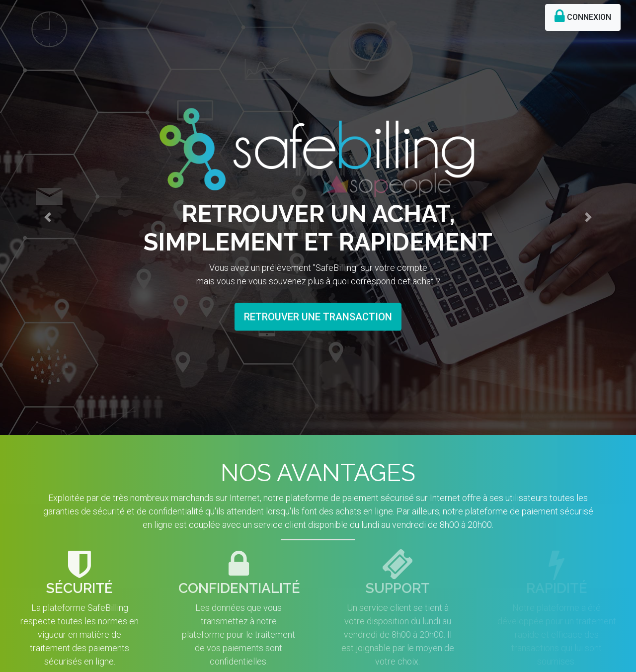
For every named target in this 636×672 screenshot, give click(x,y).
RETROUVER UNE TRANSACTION (318, 313)
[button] (48, 212)
